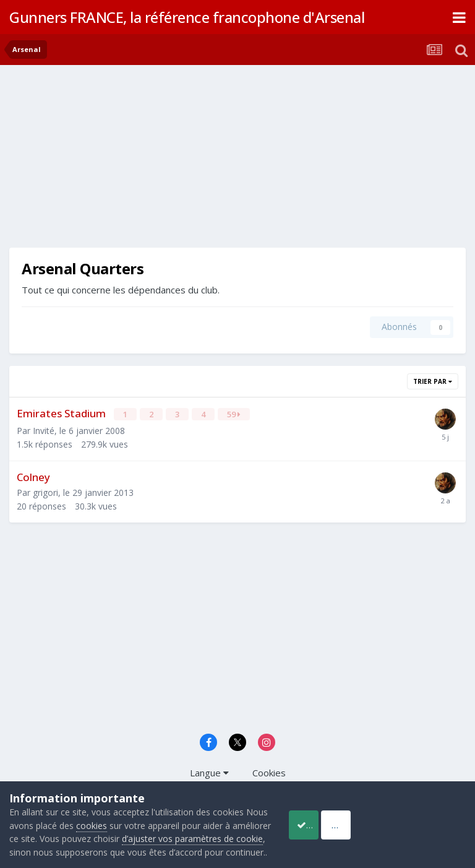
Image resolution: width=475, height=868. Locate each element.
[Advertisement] (154, 161)
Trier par (433, 381)
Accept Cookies (320, 818)
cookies (116, 812)
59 (234, 414)
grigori (45, 491)
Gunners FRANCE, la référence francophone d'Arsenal (187, 17)
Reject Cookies (420, 818)
